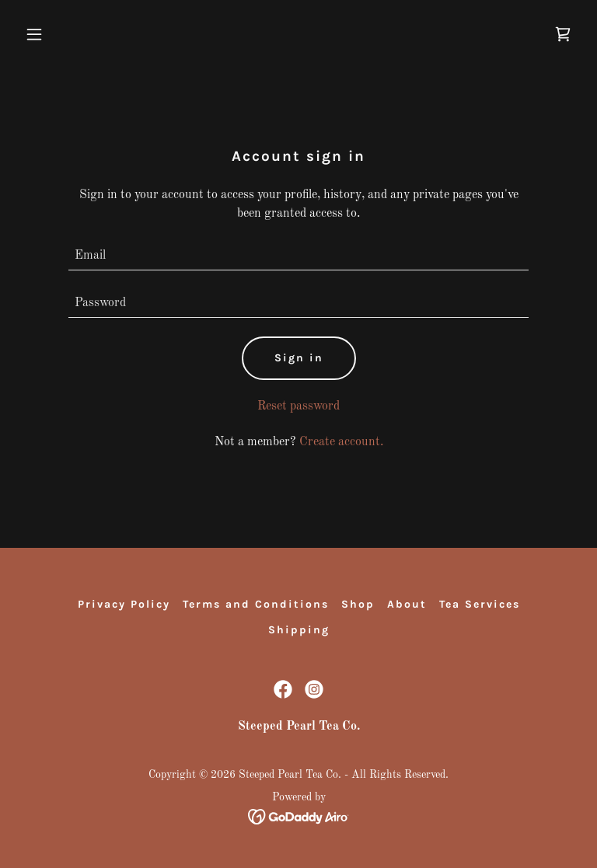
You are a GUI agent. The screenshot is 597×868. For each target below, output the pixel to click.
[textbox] (298, 256)
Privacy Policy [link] (124, 604)
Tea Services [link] (480, 604)
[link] (563, 34)
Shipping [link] (299, 630)
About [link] (407, 604)
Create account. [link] (341, 442)
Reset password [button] (298, 406)
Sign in (299, 358)
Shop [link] (358, 604)
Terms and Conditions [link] (256, 604)
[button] (61, 34)
